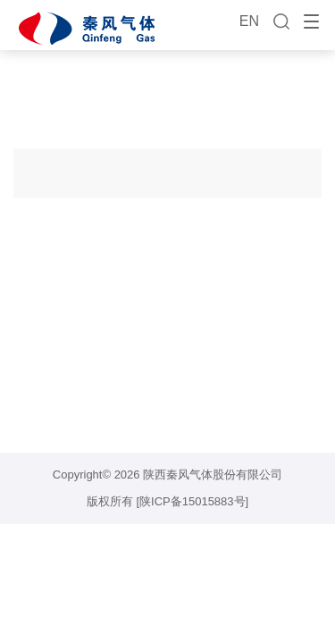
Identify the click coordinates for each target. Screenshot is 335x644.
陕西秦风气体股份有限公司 (213, 475)
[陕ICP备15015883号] (192, 501)
